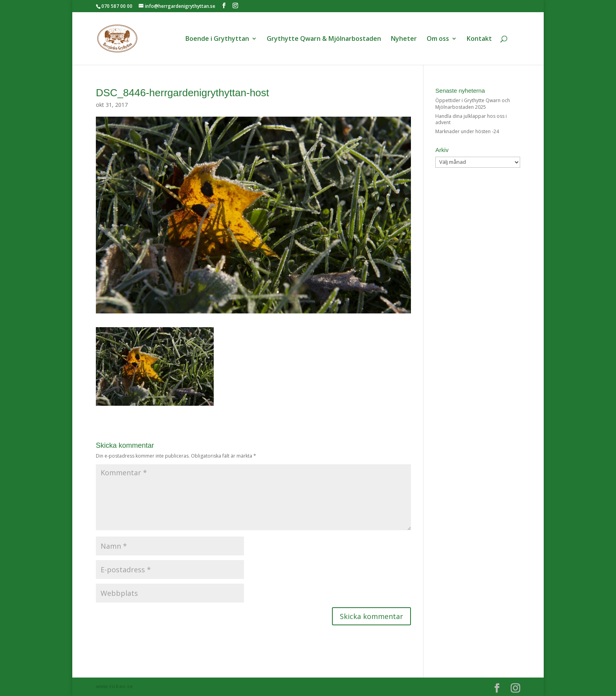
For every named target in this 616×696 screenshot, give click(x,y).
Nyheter (404, 39)
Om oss (438, 39)
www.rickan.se (114, 686)
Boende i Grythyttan (217, 39)
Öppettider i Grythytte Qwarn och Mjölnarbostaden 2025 (473, 104)
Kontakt (479, 39)
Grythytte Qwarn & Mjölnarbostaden (324, 39)
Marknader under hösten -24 (467, 131)
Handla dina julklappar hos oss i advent (471, 119)
